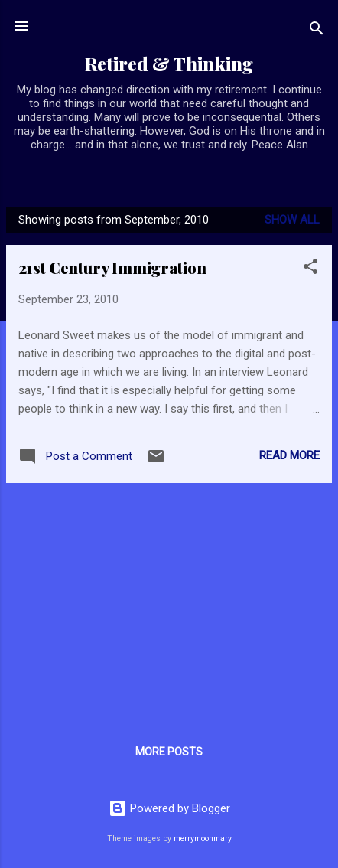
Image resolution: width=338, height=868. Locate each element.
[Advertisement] (169, 602)
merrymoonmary (203, 839)
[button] (310, 269)
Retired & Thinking (169, 64)
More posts (169, 752)
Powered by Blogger (169, 808)
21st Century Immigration (112, 268)
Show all (292, 220)
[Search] (317, 31)
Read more (289, 455)
